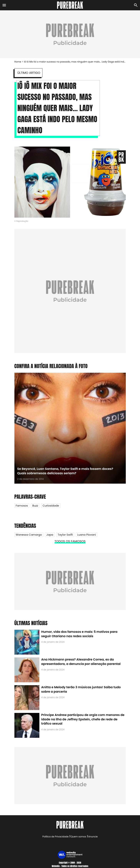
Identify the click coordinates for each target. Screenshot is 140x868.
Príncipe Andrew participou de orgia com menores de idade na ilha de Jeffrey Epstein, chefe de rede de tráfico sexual (83, 719)
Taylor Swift (65, 535)
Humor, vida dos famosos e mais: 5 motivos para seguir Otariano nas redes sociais (79, 634)
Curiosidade (51, 506)
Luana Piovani (87, 535)
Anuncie (93, 837)
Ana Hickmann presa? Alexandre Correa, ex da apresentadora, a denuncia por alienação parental (81, 662)
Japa (50, 535)
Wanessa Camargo (29, 535)
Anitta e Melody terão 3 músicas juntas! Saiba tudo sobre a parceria (81, 689)
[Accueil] (70, 5)
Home (18, 62)
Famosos (22, 506)
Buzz (35, 506)
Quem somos (78, 837)
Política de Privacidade (56, 837)
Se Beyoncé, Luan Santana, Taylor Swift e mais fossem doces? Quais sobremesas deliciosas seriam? (65, 471)
